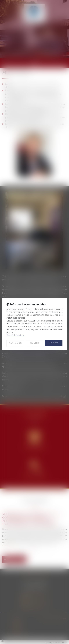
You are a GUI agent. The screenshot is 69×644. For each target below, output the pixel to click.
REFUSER (34, 343)
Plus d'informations (15, 335)
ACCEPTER (54, 343)
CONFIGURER (15, 343)
